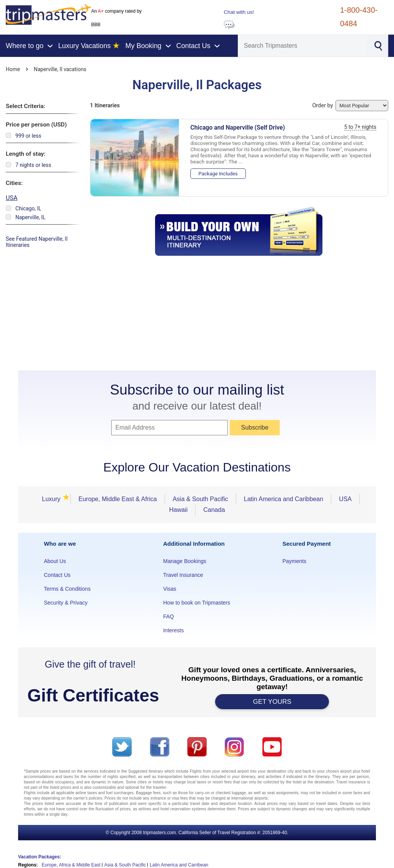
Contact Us (57, 575)
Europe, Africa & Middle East (71, 865)
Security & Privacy (66, 603)
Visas (170, 589)
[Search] (303, 46)
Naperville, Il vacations (60, 69)
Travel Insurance (183, 575)
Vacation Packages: (40, 857)
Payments (294, 561)
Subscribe (255, 427)
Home (13, 69)
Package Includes (218, 174)
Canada (214, 510)
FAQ (169, 616)
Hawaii (178, 510)
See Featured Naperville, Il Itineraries (37, 242)
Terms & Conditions (67, 589)
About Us (55, 561)
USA (12, 198)
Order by (350, 106)
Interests (174, 630)
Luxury (53, 499)
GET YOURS (272, 702)
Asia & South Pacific (200, 499)
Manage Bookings (185, 561)
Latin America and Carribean (179, 865)
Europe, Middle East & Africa (118, 499)
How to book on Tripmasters (197, 603)
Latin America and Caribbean (284, 499)
